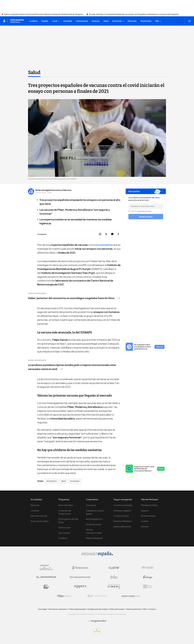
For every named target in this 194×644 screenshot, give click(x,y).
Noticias (35, 505)
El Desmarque (148, 516)
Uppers (145, 511)
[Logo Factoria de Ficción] (80, 577)
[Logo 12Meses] (148, 586)
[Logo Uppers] (80, 587)
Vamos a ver (64, 527)
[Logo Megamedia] (98, 621)
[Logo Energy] (148, 577)
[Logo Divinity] (148, 568)
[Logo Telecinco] (80, 568)
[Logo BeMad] (46, 587)
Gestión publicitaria (134, 609)
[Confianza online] (97, 634)
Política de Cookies (117, 609)
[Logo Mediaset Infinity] (46, 568)
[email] (146, 206)
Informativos (52, 481)
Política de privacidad (77, 609)
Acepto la (141, 211)
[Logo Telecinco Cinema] (114, 586)
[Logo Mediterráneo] (131, 596)
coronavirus (105, 245)
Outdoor (63, 538)
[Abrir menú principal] (189, 21)
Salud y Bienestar (122, 526)
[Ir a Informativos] (17, 21)
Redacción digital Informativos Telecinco (53, 190)
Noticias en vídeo (40, 521)
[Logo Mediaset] (97, 555)
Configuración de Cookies (97, 609)
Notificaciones (94, 524)
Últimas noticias (39, 516)
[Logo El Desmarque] (46, 577)
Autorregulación (94, 519)
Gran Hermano (66, 505)
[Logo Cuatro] (114, 568)
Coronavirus (75, 481)
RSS (145, 609)
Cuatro (145, 521)
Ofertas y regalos (122, 511)
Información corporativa (58, 609)
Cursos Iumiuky (121, 516)
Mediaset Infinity (149, 505)
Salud (63, 481)
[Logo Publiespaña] (97, 596)
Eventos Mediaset (123, 521)
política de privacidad (144, 211)
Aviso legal (42, 609)
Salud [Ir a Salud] (34, 72)
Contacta (91, 505)
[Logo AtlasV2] (63, 596)
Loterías (35, 511)
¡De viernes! (64, 533)
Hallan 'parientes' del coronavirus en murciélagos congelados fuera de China (74, 298)
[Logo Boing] (114, 577)
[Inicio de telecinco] (4, 21)
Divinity (145, 526)
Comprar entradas (123, 505)
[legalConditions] (129, 211)
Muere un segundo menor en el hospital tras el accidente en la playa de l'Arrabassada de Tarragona (44, 14)
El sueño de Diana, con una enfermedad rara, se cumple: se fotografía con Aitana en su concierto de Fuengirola (134, 14)
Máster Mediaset (94, 538)
